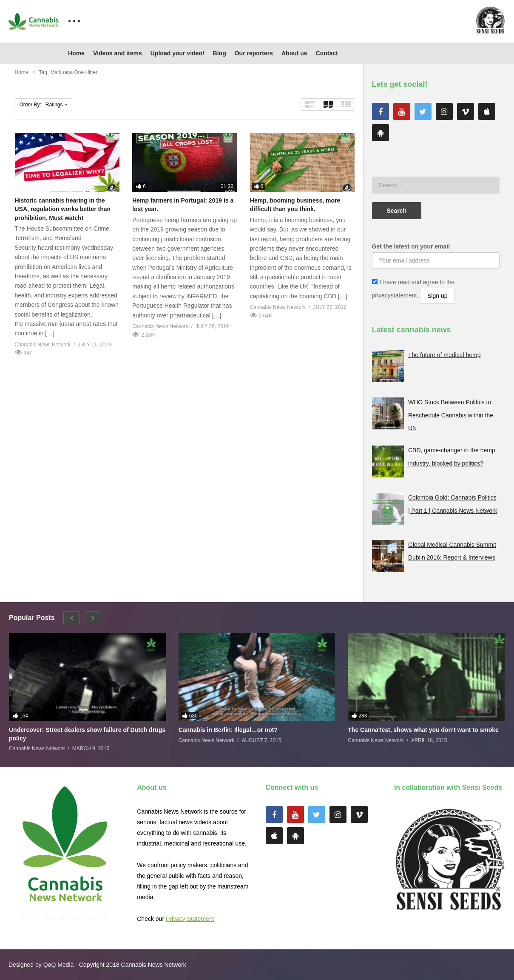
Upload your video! (177, 53)
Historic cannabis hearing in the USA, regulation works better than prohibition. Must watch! (63, 209)
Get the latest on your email (411, 246)
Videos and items (118, 53)
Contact (327, 53)
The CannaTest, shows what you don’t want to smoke (423, 730)
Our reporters (254, 53)
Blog (220, 53)
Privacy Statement (190, 919)
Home (76, 53)
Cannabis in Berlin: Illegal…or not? (228, 730)
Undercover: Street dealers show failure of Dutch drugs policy (87, 734)
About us (294, 53)
